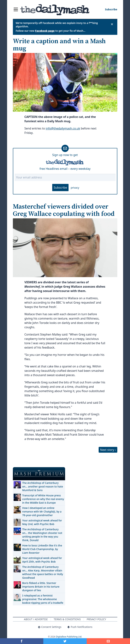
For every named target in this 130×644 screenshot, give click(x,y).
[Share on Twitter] (65, 641)
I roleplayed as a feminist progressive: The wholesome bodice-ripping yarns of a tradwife (43, 599)
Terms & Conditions (67, 619)
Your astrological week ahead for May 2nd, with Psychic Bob (42, 522)
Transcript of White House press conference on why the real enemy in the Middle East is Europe (43, 499)
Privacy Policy (96, 619)
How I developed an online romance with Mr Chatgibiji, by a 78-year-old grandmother (42, 512)
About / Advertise (36, 619)
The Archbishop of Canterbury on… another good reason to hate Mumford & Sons (43, 486)
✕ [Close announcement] (112, 24)
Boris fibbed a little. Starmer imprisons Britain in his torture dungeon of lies (41, 587)
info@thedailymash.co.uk (63, 128)
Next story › (108, 450)
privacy (75, 188)
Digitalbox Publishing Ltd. (69, 637)
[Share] (108, 641)
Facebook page (45, 31)
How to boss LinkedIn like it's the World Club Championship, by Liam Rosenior (42, 549)
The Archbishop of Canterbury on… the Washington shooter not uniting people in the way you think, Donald (42, 535)
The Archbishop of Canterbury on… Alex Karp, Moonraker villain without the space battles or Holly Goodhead (43, 572)
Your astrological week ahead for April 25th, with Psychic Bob (42, 560)
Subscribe (60, 188)
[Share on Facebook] (22, 641)
